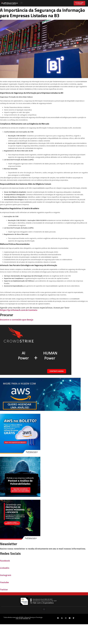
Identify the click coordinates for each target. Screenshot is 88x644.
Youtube (4, 582)
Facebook (5, 561)
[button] (22, 3)
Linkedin (5, 568)
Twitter (4, 590)
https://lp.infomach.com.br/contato (44, 315)
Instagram (6, 575)
